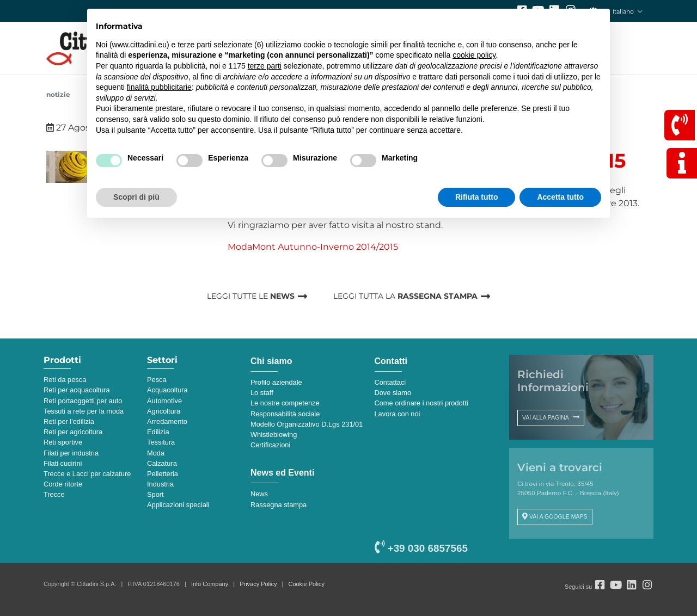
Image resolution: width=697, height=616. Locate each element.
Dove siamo (393, 393)
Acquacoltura (167, 390)
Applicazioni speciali (178, 505)
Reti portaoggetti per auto (83, 401)
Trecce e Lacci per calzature (87, 474)
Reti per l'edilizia (69, 421)
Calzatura (162, 463)
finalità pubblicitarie (159, 87)
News (259, 494)
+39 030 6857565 (421, 548)
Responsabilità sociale (285, 414)
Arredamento (167, 421)
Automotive (164, 401)
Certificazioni (270, 445)
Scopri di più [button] (136, 197)
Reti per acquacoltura (77, 390)
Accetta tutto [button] (560, 197)
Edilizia (158, 432)
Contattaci (390, 382)
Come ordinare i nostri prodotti (421, 403)
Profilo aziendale (276, 382)
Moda (156, 453)
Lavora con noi (398, 414)
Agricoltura (164, 411)
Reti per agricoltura (73, 432)
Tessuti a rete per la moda (84, 411)
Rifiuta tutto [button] (477, 197)
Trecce (54, 494)
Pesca (157, 380)
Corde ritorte (63, 484)
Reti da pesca (65, 380)
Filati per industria (71, 453)
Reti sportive (63, 442)
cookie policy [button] (474, 55)
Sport (155, 494)
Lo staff (262, 393)
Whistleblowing (274, 435)
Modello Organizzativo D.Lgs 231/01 (307, 424)
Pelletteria (163, 474)
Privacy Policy (258, 584)
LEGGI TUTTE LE (251, 296)
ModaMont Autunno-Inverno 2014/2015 (313, 247)
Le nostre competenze (285, 403)
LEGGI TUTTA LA (405, 296)
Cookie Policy (307, 584)
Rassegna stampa (279, 505)
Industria (160, 484)
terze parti (265, 66)
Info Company (210, 584)
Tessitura (161, 442)
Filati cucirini (63, 463)
